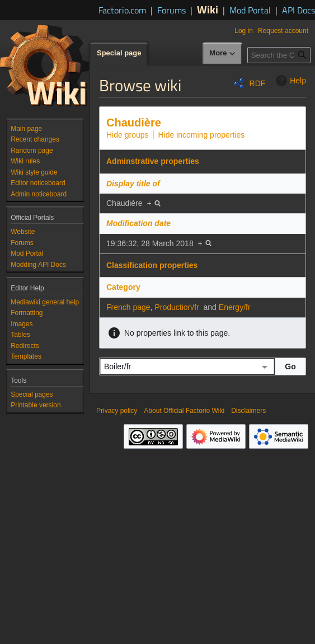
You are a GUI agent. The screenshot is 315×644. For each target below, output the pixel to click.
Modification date (138, 223)
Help (290, 81)
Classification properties (152, 265)
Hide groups (128, 135)
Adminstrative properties (153, 161)
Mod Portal (250, 10)
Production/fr (177, 307)
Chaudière (134, 123)
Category (123, 287)
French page (128, 307)
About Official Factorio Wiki (184, 411)
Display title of (133, 184)
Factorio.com (122, 10)
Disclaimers (248, 411)
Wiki (208, 9)
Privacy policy (117, 411)
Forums (171, 10)
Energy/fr (235, 307)
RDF (258, 83)
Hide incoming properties (202, 135)
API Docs (298, 10)
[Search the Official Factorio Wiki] (279, 55)
